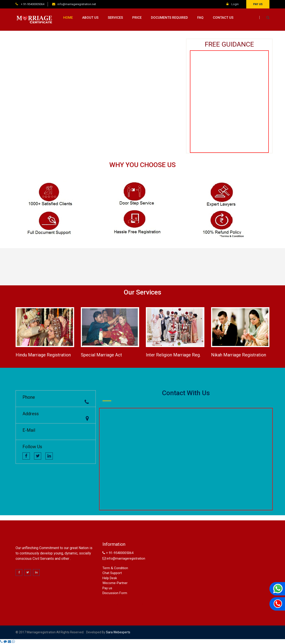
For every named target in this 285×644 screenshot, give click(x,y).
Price (137, 18)
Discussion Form (115, 593)
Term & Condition (115, 568)
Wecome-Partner (115, 583)
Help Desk (110, 578)
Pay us (258, 4)
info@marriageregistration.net (77, 4)
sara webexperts (118, 632)
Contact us (223, 18)
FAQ (200, 18)
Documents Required (169, 18)
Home (68, 18)
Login (233, 4)
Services (115, 18)
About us (90, 18)
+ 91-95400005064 (32, 4)
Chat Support (112, 573)
